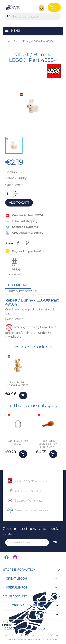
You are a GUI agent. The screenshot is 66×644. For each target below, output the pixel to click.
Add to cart (19, 203)
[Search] (33, 17)
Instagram (15, 557)
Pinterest (27, 243)
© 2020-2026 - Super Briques (25, 629)
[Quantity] (10, 194)
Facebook (7, 557)
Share (18, 243)
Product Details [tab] (23, 291)
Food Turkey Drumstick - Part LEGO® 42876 (48, 444)
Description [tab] (18, 285)
